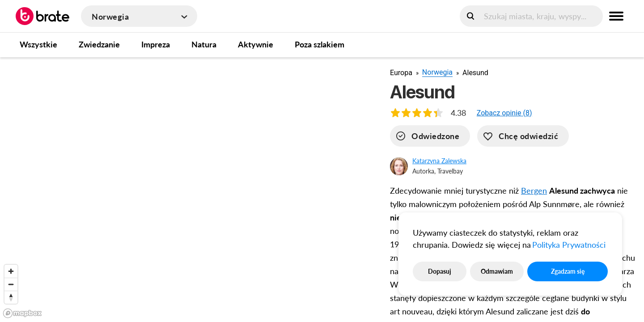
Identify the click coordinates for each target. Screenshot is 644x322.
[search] (531, 16)
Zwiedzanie (99, 44)
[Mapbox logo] (22, 313)
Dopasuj (440, 271)
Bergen (534, 191)
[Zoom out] (11, 284)
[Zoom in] (11, 271)
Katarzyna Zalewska (439, 161)
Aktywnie (256, 44)
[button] (504, 113)
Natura (204, 44)
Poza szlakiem (320, 44)
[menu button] (616, 16)
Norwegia (437, 72)
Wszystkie (38, 44)
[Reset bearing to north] (11, 297)
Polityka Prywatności (569, 245)
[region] (188, 189)
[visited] (430, 136)
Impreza (156, 44)
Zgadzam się (568, 271)
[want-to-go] (523, 136)
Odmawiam (497, 271)
